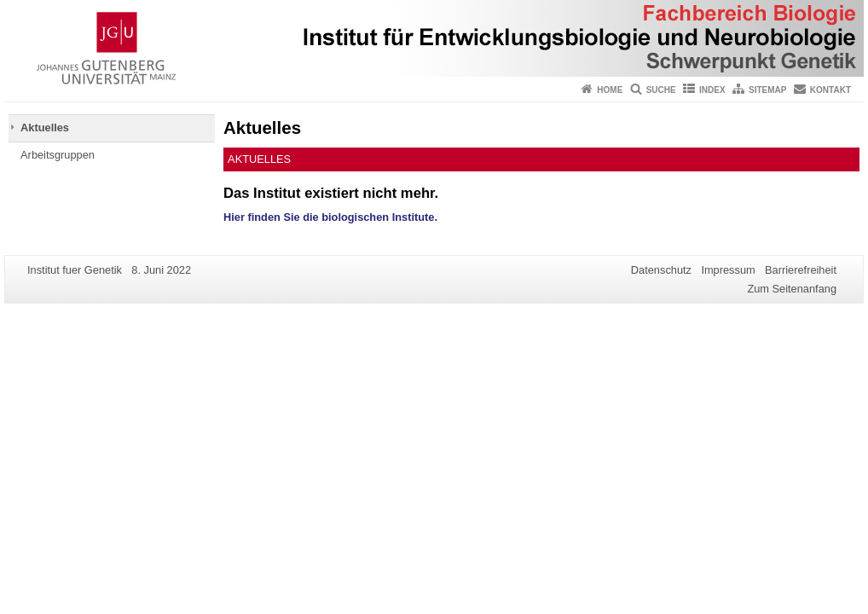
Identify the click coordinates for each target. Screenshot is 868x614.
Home (610, 90)
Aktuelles (45, 127)
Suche (661, 90)
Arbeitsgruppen (58, 155)
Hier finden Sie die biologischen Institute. (330, 217)
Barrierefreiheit (801, 270)
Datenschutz (661, 270)
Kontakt (830, 90)
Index (712, 90)
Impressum (728, 270)
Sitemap (767, 90)
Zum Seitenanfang (792, 289)
